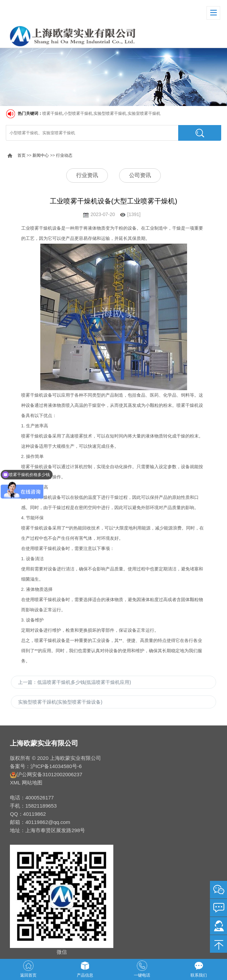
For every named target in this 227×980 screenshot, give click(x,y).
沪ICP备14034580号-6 (56, 766)
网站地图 (32, 783)
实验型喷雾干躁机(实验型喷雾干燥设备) (60, 702)
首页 (22, 155)
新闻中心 (41, 155)
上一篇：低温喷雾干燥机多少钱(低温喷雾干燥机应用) (75, 682)
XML (15, 783)
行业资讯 (87, 175)
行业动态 (64, 155)
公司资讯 (140, 175)
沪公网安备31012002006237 (49, 774)
